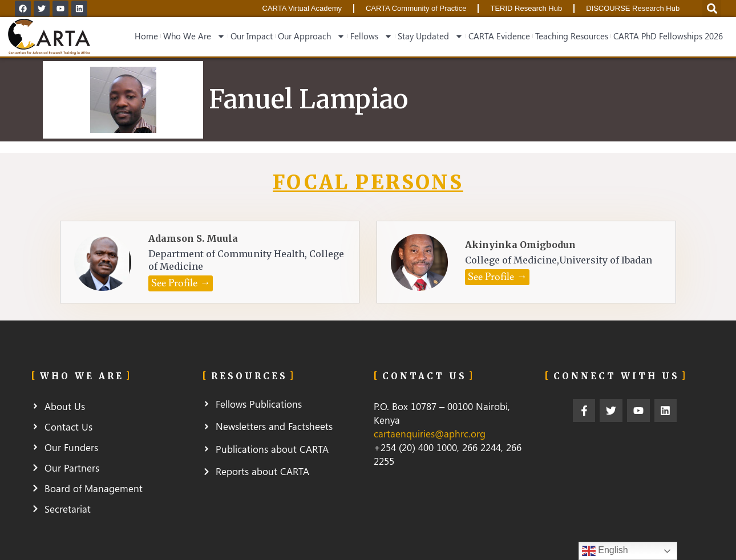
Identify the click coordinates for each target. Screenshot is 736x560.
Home (146, 36)
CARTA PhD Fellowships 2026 (668, 36)
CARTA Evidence (499, 36)
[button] (181, 283)
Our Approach (312, 36)
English (605, 551)
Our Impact (252, 36)
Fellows (371, 36)
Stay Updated (430, 36)
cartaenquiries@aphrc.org (430, 433)
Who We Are (194, 36)
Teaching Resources (572, 36)
